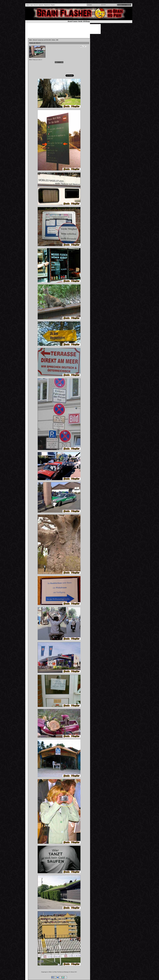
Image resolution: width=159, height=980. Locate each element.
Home (28, 5)
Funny (34, 60)
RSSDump (87, 21)
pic (37, 60)
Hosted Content (73, 21)
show (40, 60)
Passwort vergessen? (38, 5)
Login (31, 5)
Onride (80, 21)
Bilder (31, 60)
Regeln (53, 5)
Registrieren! (47, 5)
